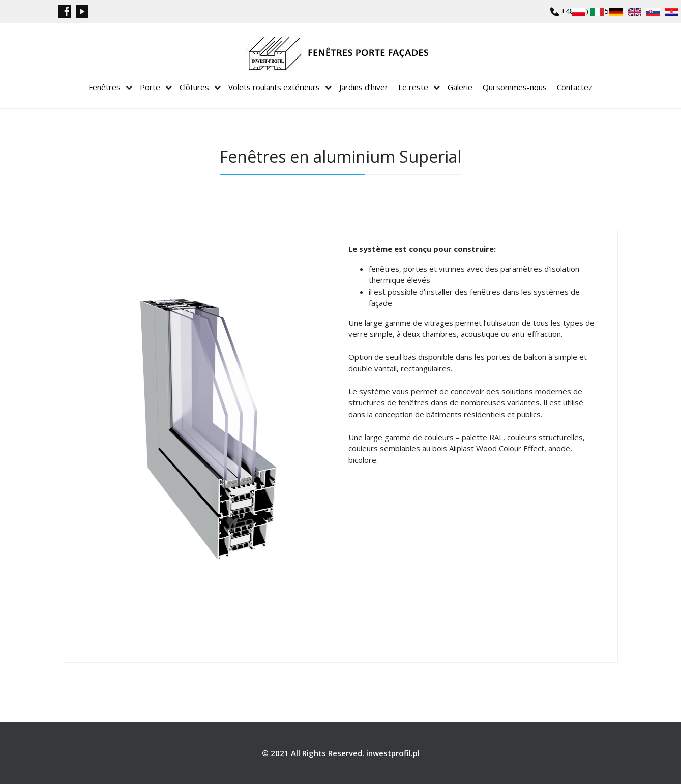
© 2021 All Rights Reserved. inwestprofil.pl (341, 753)
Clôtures (194, 87)
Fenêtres (105, 87)
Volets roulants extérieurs (274, 87)
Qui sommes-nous (515, 87)
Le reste (413, 87)
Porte (150, 87)
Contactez (575, 87)
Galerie (460, 87)
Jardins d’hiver (364, 87)
